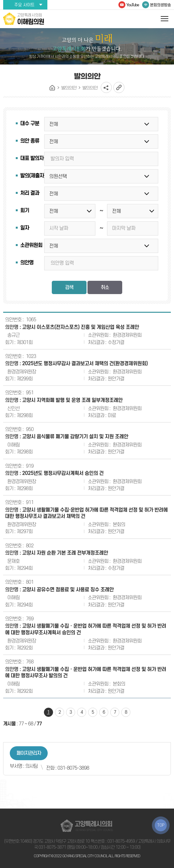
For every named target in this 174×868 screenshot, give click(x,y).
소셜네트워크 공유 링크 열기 (106, 87)
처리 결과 (30, 193)
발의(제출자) (33, 176)
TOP (161, 825)
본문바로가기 (0, 0)
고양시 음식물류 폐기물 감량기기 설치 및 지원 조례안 (75, 437)
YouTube (133, 5)
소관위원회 (31, 245)
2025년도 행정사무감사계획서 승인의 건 (63, 473)
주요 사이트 (24, 5)
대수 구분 (30, 124)
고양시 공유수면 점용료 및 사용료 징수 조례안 (68, 590)
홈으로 (52, 88)
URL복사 (119, 87)
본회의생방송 (160, 5)
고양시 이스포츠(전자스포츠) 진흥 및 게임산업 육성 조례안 (81, 327)
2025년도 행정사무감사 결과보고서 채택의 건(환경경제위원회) (85, 364)
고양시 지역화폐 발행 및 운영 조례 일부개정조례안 (72, 400)
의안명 (27, 263)
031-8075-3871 (52, 847)
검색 (69, 287)
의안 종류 (30, 141)
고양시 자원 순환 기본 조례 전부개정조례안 (65, 553)
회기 (25, 211)
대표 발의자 (32, 158)
